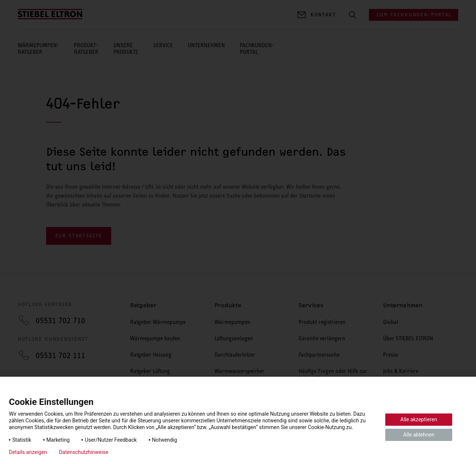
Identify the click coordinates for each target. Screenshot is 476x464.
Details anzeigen (28, 452)
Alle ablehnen (419, 435)
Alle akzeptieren (419, 419)
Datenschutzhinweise (83, 452)
